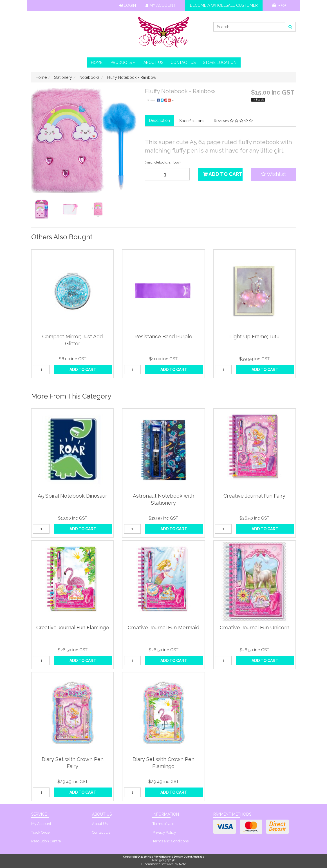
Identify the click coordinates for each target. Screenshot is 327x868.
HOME (97, 62)
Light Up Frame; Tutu (254, 336)
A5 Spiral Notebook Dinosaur (72, 496)
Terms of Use (163, 824)
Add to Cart (223, 174)
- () (279, 5)
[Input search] (249, 27)
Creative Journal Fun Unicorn (255, 627)
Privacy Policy (164, 832)
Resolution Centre (46, 841)
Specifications (192, 121)
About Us (153, 62)
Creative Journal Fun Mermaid (163, 627)
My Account (161, 5)
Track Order (41, 832)
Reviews (233, 121)
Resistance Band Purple (163, 336)
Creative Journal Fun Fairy (254, 496)
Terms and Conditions (171, 841)
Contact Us (183, 62)
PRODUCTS (123, 62)
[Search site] (290, 27)
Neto (182, 864)
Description (160, 120)
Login (128, 5)
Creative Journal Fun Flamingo (73, 627)
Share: (160, 100)
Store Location (220, 62)
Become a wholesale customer (224, 5)
